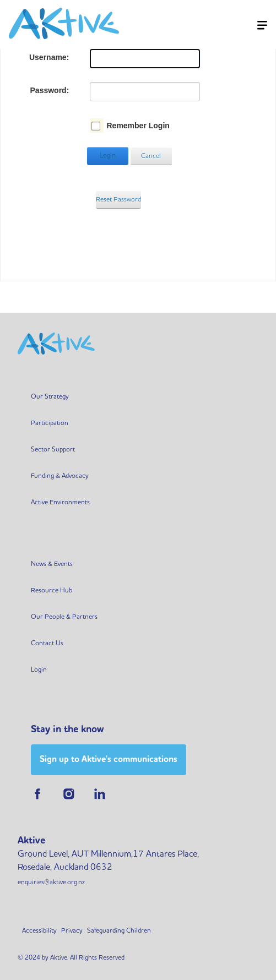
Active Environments (60, 502)
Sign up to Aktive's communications (109, 759)
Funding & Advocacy (60, 475)
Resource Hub (52, 590)
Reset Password (118, 199)
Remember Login (138, 126)
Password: (50, 90)
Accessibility (39, 930)
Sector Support (53, 449)
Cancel (151, 156)
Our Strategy (50, 396)
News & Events (52, 563)
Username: (49, 57)
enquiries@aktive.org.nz (51, 882)
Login (108, 156)
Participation (50, 423)
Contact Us (47, 643)
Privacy (72, 930)
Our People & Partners (64, 616)
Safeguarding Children (119, 930)
